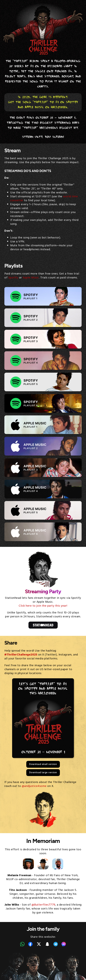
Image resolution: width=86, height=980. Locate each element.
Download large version (43, 773)
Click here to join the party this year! (43, 606)
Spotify (13, 278)
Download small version (43, 764)
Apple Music (31, 278)
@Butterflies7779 (43, 905)
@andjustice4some (34, 786)
